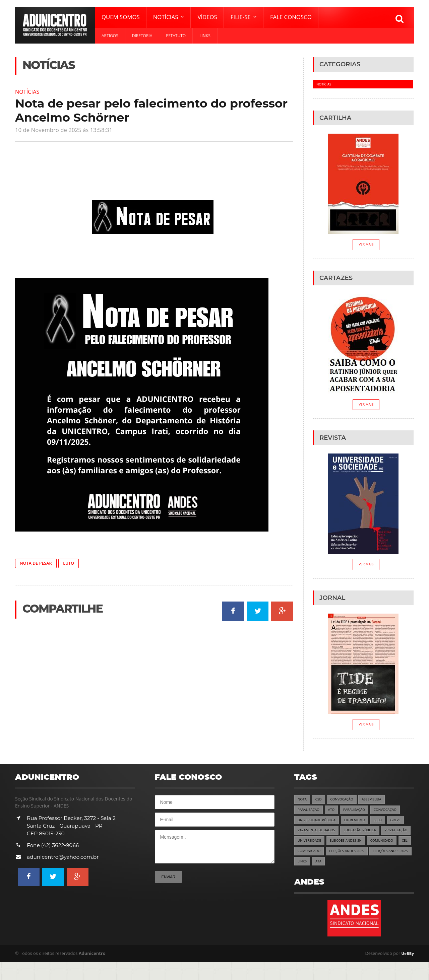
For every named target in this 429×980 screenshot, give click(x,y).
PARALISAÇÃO (310, 814)
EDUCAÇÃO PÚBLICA (366, 835)
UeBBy (407, 972)
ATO (334, 814)
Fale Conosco (291, 17)
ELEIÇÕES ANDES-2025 (365, 868)
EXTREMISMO (360, 825)
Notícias (29, 91)
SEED (385, 825)
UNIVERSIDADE (345, 847)
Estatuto (176, 36)
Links (205, 36)
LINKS (399, 868)
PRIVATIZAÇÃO (310, 847)
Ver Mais (366, 245)
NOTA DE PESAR (38, 563)
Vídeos (207, 17)
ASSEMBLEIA (377, 803)
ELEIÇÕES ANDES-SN (385, 847)
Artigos (110, 36)
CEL (335, 857)
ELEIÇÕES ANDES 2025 (317, 868)
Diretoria (142, 36)
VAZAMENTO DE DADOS (319, 835)
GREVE (404, 825)
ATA (301, 879)
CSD (320, 803)
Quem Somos (121, 17)
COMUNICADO (310, 857)
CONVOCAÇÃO (345, 803)
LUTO (73, 563)
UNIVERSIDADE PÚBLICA (319, 825)
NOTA (303, 803)
